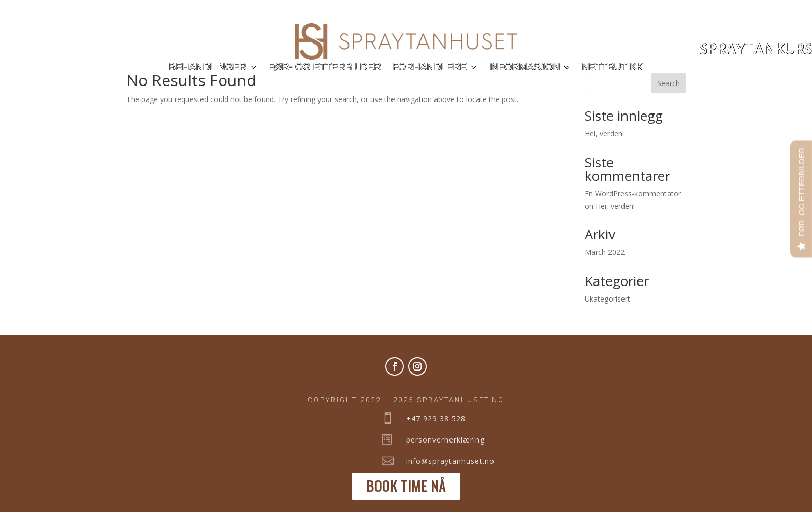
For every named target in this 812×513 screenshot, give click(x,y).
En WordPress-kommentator (633, 194)
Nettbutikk (613, 68)
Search (669, 83)
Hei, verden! (604, 133)
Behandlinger (208, 68)
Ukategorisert (607, 299)
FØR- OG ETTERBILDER (801, 192)
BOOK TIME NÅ (406, 486)
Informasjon (524, 68)
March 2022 (605, 252)
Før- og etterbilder (324, 68)
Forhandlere (430, 68)
